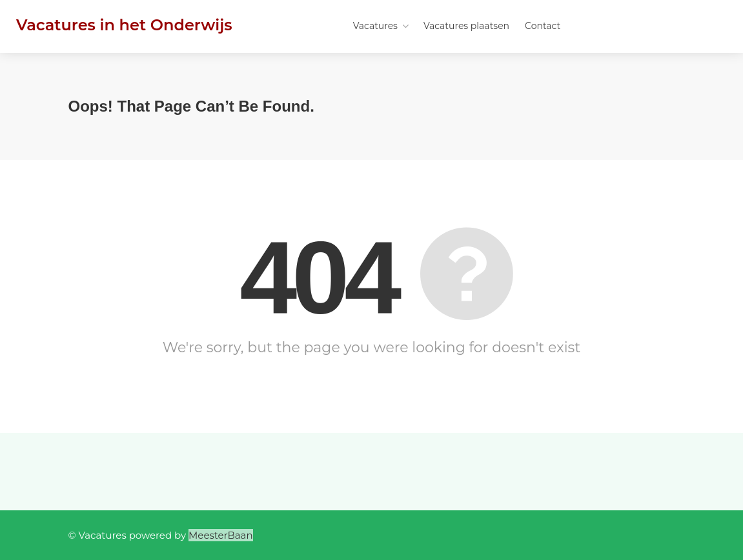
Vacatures (375, 26)
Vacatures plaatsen (466, 26)
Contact (543, 26)
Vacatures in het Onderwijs (124, 25)
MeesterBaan (221, 535)
